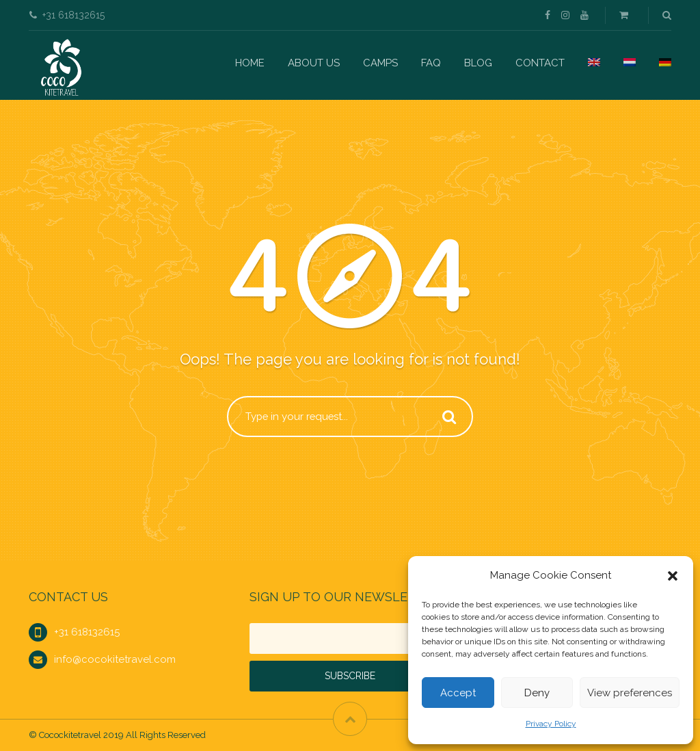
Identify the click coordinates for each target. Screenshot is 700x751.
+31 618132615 (87, 632)
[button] (673, 576)
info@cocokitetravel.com (115, 659)
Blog (478, 63)
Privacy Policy (551, 724)
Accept (458, 693)
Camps (380, 63)
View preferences (630, 693)
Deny (537, 693)
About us (314, 63)
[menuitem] (594, 62)
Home (250, 63)
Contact (540, 63)
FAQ (431, 63)
